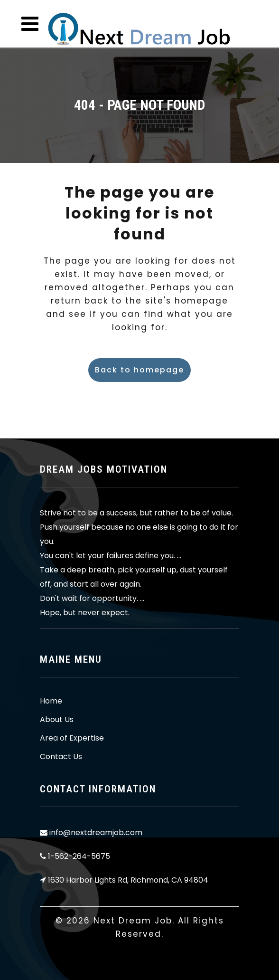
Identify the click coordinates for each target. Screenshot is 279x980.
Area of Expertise (72, 738)
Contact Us (61, 757)
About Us (57, 720)
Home (51, 701)
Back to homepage (139, 370)
